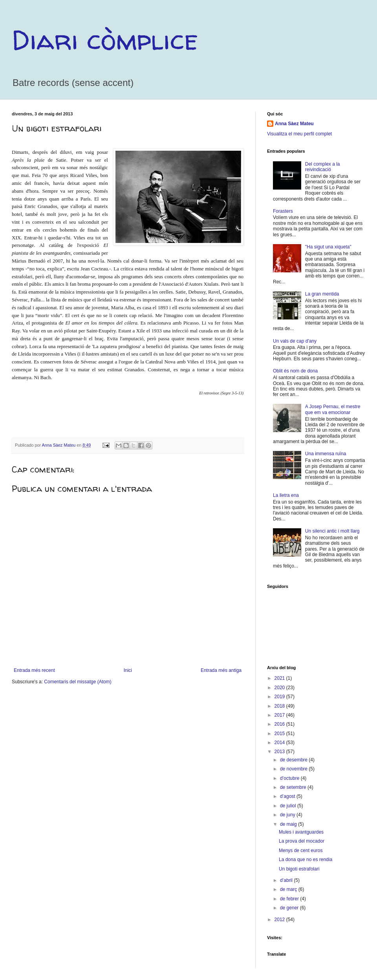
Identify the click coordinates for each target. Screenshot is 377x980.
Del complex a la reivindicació (323, 167)
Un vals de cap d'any (295, 341)
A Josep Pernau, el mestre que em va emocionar (333, 409)
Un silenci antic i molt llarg (332, 531)
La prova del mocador (302, 841)
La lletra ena (286, 495)
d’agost (288, 796)
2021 (280, 678)
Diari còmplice (105, 40)
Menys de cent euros (301, 850)
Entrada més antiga (221, 670)
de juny (288, 815)
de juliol (289, 806)
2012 (280, 920)
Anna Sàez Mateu (294, 124)
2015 (280, 734)
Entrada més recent (34, 670)
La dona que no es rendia (306, 860)
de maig (289, 824)
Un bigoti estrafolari (299, 869)
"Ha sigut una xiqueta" (328, 247)
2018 (280, 706)
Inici (128, 670)
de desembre (294, 760)
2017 (280, 715)
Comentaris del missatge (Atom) (78, 682)
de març (289, 889)
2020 (280, 688)
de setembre (294, 787)
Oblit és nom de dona (295, 371)
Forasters (283, 211)
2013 (280, 752)
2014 (280, 743)
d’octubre (290, 778)
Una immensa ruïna (326, 454)
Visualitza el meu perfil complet (299, 134)
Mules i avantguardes (301, 832)
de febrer (290, 899)
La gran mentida (322, 294)
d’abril (287, 880)
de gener (290, 908)
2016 (280, 724)
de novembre (294, 769)
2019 (280, 697)
